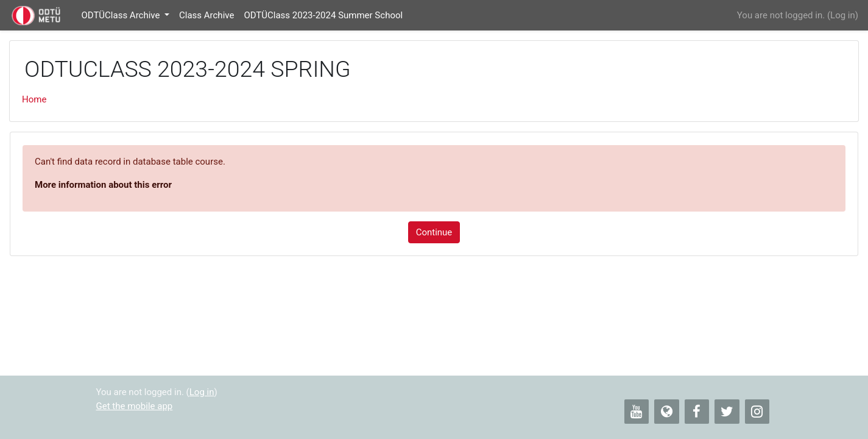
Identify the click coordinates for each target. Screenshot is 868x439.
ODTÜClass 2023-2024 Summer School (323, 15)
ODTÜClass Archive (122, 15)
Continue (434, 232)
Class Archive (206, 15)
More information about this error (103, 185)
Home (34, 99)
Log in (843, 15)
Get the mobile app (135, 406)
